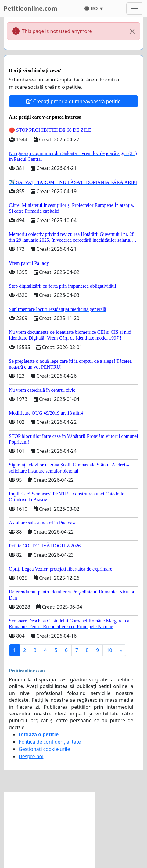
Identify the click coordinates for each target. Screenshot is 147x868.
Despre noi (31, 756)
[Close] (132, 31)
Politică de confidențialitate (50, 742)
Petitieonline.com (30, 8)
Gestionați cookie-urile (44, 749)
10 (109, 650)
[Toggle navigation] (135, 9)
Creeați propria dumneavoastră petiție (73, 101)
